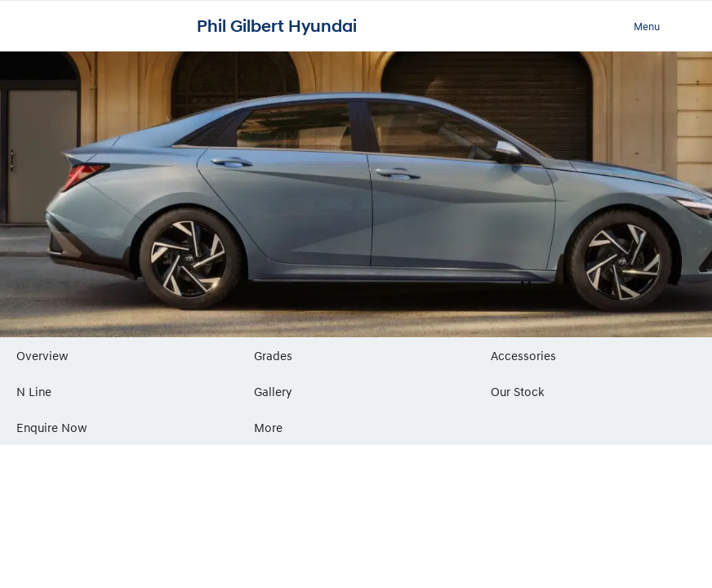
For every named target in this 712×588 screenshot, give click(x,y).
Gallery (273, 391)
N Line (34, 391)
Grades (273, 355)
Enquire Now (52, 427)
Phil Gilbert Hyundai (277, 26)
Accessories (523, 355)
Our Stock (518, 391)
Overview (42, 355)
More (268, 427)
